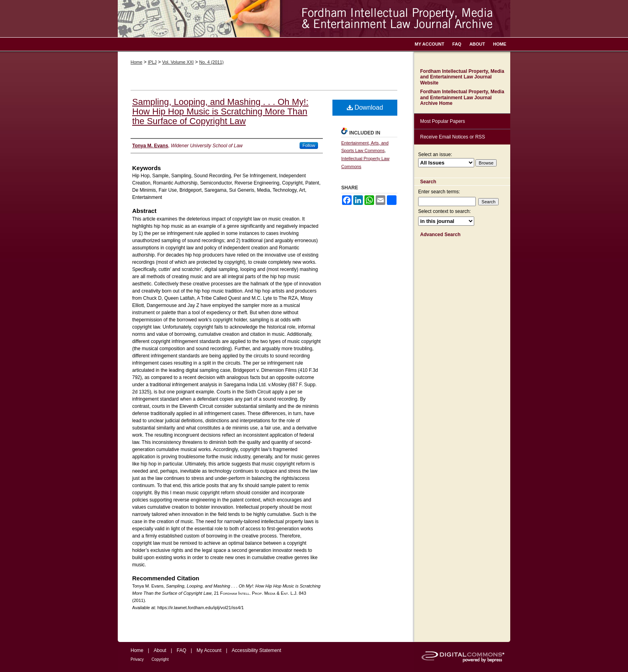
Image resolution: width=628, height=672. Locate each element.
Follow (309, 145)
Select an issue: (435, 154)
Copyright (160, 659)
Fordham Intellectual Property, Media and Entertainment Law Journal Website (462, 77)
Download (365, 107)
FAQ (181, 650)
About (160, 650)
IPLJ (152, 62)
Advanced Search (440, 235)
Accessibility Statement (257, 650)
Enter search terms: (439, 192)
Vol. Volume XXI (178, 62)
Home (136, 62)
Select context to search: (444, 211)
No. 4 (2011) (211, 62)
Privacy (137, 659)
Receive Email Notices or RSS (453, 137)
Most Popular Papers (443, 121)
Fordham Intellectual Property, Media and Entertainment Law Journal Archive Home (462, 97)
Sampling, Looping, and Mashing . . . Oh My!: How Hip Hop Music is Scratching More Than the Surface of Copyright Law (220, 111)
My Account (209, 650)
